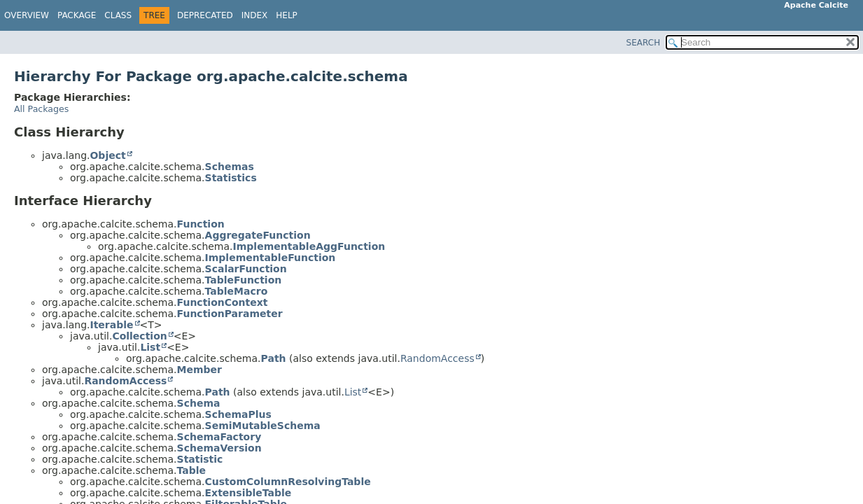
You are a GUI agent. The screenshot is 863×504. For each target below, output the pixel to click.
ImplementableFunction (271, 258)
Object (107, 155)
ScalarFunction (246, 269)
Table (192, 470)
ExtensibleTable (248, 493)
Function (201, 224)
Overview (27, 15)
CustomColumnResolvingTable (288, 482)
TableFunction (244, 280)
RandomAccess (437, 358)
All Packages (41, 109)
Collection (139, 336)
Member (199, 370)
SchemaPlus (238, 414)
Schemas (230, 167)
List (150, 347)
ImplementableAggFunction (309, 246)
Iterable (111, 325)
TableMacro (237, 291)
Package (77, 15)
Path (274, 358)
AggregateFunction (258, 235)
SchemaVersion (219, 448)
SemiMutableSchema (263, 426)
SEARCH (644, 43)
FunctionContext (223, 302)
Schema (199, 403)
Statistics (231, 178)
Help (287, 15)
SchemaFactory (219, 437)
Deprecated (205, 15)
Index (255, 15)
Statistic (200, 459)
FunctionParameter (230, 314)
